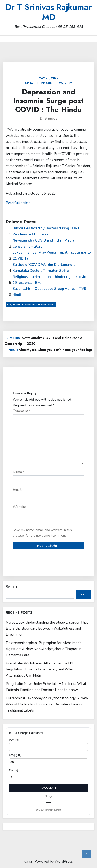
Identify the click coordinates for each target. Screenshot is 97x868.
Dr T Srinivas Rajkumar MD (49, 12)
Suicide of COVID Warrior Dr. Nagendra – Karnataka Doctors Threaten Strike (45, 268)
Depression (24, 305)
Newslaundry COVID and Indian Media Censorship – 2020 (43, 243)
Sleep (51, 305)
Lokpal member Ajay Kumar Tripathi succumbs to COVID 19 (52, 256)
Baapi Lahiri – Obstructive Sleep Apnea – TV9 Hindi (49, 292)
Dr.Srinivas (49, 118)
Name (19, 472)
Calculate (49, 788)
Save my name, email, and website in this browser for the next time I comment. (42, 533)
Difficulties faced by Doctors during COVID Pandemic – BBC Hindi (47, 231)
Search (11, 587)
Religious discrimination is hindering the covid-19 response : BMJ (50, 280)
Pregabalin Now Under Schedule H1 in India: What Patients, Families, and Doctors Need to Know (46, 687)
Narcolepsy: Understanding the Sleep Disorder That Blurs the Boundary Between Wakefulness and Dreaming (47, 628)
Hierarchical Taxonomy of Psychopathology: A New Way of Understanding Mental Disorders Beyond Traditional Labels (47, 704)
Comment (22, 411)
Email (18, 490)
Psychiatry (39, 305)
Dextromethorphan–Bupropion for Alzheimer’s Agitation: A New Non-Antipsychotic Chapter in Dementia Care (44, 649)
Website (19, 507)
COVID (11, 305)
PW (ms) (15, 740)
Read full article (18, 203)
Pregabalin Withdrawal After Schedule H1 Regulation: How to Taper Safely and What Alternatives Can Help (40, 669)
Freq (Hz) (15, 755)
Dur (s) (13, 770)
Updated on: (49, 80)
